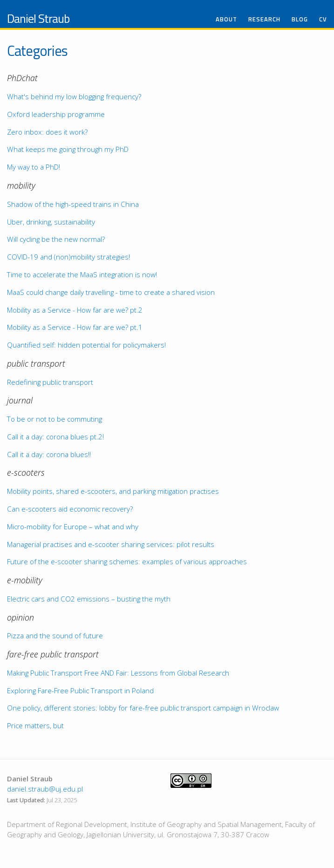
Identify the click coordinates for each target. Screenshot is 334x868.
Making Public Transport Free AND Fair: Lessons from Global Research (118, 673)
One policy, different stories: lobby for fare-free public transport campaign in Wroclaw (143, 708)
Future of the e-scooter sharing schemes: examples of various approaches (127, 561)
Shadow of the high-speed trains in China (73, 204)
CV (323, 19)
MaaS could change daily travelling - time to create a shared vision (111, 292)
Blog (300, 19)
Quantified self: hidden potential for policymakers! (86, 345)
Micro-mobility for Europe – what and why (73, 526)
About (226, 19)
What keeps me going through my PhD (68, 149)
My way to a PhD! (34, 167)
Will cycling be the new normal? (56, 239)
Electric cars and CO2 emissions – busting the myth (89, 599)
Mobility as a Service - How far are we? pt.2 (75, 310)
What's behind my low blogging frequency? (74, 96)
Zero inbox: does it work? (47, 132)
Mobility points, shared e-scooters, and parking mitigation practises (113, 491)
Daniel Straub (38, 18)
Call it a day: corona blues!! (49, 454)
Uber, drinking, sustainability (51, 222)
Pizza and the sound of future (55, 636)
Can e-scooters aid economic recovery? (70, 509)
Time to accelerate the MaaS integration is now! (82, 274)
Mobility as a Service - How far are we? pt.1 (75, 327)
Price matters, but (35, 725)
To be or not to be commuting (55, 419)
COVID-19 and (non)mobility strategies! (68, 257)
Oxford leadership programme (56, 114)
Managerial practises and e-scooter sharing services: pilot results (111, 544)
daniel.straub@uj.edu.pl (45, 789)
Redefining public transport (50, 382)
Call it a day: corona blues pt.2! (55, 437)
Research (264, 19)
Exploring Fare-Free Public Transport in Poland (80, 690)
